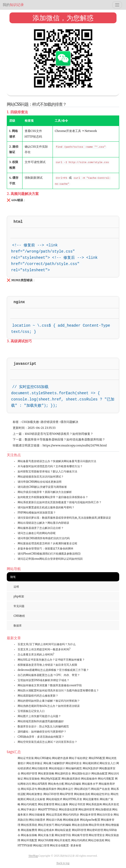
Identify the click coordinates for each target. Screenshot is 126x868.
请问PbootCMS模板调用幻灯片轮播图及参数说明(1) (49, 554)
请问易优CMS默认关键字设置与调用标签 (42, 487)
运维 (16, 587)
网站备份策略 (29, 835)
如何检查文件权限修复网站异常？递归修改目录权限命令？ (53, 497)
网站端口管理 (41, 845)
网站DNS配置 (97, 758)
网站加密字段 (63, 835)
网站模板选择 (71, 820)
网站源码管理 (86, 809)
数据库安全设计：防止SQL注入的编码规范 (43, 726)
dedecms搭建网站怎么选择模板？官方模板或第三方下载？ (53, 670)
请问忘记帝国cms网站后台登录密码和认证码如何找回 (50, 559)
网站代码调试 (79, 840)
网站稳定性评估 (100, 794)
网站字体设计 (29, 809)
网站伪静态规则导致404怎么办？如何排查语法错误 (49, 706)
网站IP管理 (66, 794)
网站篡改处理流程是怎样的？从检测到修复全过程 (47, 543)
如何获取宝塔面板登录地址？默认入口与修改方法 (47, 471)
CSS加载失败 (30, 422)
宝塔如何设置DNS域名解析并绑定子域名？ (43, 680)
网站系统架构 (94, 804)
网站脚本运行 (65, 789)
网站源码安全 (63, 773)
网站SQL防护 (91, 768)
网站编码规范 (74, 768)
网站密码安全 (74, 763)
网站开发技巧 (46, 825)
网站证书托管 (77, 804)
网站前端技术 (54, 799)
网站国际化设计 (81, 773)
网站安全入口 (108, 763)
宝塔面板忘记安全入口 (31, 711)
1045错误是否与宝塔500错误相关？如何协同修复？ (59, 434)
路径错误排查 (50, 422)
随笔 (13, 577)
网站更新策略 (46, 773)
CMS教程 (19, 616)
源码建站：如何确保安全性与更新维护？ (42, 732)
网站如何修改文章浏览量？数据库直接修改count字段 (50, 685)
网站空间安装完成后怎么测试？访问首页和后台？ (47, 742)
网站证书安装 (26, 758)
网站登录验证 (34, 763)
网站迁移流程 (96, 840)
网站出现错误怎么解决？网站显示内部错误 (43, 523)
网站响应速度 (63, 830)
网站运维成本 (46, 830)
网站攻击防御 (80, 825)
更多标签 (76, 845)
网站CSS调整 (46, 840)
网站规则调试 (91, 763)
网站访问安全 (105, 815)
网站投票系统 (29, 825)
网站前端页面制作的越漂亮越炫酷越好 (41, 721)
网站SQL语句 (29, 789)
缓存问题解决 (69, 422)
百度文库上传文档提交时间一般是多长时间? (44, 649)
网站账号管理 (80, 835)
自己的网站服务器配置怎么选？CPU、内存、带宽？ (49, 675)
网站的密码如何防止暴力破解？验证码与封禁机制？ (49, 701)
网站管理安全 (97, 835)
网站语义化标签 (36, 799)
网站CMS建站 (43, 758)
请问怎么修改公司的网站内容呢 (37, 533)
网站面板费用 (29, 830)
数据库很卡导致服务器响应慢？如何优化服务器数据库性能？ (65, 439)
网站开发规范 (62, 840)
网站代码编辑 (63, 825)
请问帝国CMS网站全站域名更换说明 (40, 482)
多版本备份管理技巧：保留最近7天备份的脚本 (46, 549)
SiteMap (33, 856)
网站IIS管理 (79, 830)
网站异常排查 (97, 825)
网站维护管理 (29, 773)
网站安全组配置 (59, 845)
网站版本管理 (88, 815)
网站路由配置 (99, 773)
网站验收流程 (82, 794)
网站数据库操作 (47, 789)
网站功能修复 (37, 815)
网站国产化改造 (101, 789)
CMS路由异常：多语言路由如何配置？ (41, 737)
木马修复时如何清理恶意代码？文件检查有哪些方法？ (50, 466)
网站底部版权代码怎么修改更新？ (38, 696)
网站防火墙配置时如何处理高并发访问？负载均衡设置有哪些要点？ (58, 690)
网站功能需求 (37, 820)
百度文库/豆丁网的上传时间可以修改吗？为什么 (47, 644)
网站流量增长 (91, 799)
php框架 (19, 596)
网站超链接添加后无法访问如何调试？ (41, 477)
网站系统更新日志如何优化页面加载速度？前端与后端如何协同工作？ (60, 502)
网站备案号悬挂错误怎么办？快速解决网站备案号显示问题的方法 (57, 461)
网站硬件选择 (60, 758)
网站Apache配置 (90, 820)
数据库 (18, 626)
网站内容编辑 (73, 784)
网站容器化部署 (68, 809)
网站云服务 (62, 804)
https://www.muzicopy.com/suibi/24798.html (75, 445)
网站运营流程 (54, 815)
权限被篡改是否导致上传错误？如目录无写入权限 (47, 665)
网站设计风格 (54, 820)
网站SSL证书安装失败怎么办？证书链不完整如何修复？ (51, 660)
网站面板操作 (89, 779)
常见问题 (19, 606)
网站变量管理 (46, 804)
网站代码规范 (29, 804)
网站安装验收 (32, 779)
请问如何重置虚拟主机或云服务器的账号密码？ (46, 507)
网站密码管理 (95, 830)
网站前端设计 (57, 768)
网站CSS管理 (51, 794)
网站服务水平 (90, 784)
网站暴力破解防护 (54, 763)
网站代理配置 (106, 779)
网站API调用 (39, 784)
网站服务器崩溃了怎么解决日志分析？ (41, 528)
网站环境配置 (29, 840)
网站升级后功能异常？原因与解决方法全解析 (45, 492)
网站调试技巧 (82, 789)
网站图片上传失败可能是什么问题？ (39, 716)
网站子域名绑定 (78, 758)
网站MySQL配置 (51, 779)
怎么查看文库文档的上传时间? (36, 655)
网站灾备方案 (46, 835)
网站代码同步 (71, 815)
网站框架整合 (34, 794)
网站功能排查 (40, 768)
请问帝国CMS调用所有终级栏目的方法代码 (44, 538)
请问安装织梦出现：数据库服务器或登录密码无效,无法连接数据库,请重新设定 (64, 518)
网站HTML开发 (72, 799)
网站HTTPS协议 (48, 809)
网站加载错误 (104, 809)
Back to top (63, 863)
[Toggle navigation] (117, 5)
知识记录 (13, 5)
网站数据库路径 (71, 779)
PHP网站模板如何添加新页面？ (37, 513)
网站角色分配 (56, 784)
